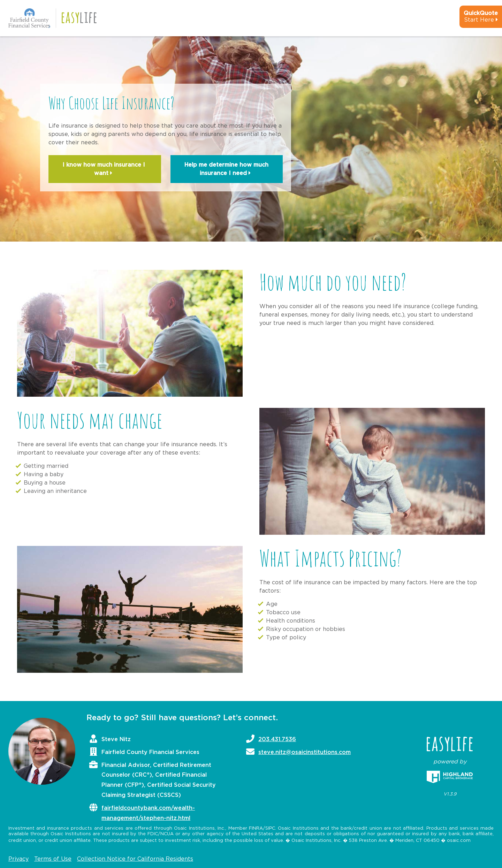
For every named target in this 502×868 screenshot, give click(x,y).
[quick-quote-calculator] (471, 20)
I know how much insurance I (105, 170)
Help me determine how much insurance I (226, 170)
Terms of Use (53, 859)
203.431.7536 (277, 739)
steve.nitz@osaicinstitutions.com (305, 752)
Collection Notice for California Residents (135, 859)
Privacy (18, 859)
